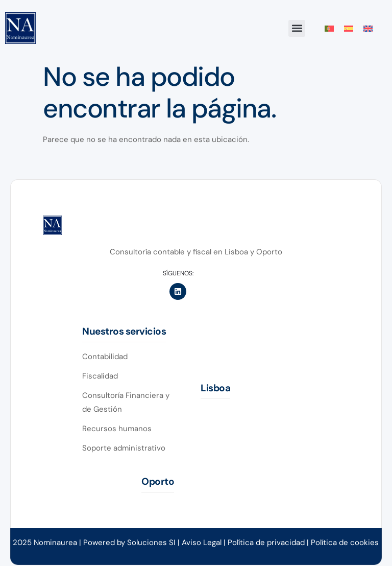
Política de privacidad (267, 543)
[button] (297, 28)
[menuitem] (329, 29)
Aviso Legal (202, 543)
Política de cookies (345, 543)
